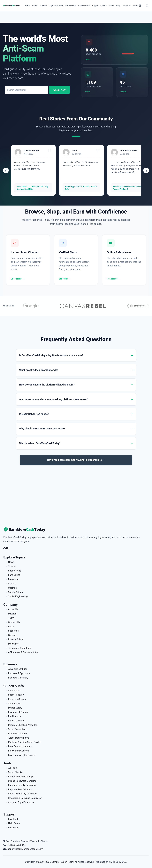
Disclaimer (14, 644)
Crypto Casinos (99, 6)
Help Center (14, 823)
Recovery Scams (17, 699)
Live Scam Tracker (18, 734)
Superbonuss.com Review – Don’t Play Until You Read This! (32, 188)
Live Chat (13, 819)
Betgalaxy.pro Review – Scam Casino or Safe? (81, 188)
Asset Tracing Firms (19, 738)
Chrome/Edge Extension (21, 802)
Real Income (15, 716)
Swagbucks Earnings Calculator (25, 798)
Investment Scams (18, 712)
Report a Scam (16, 721)
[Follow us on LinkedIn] (7, 548)
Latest (35, 6)
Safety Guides (15, 592)
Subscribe (13, 631)
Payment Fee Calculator (21, 789)
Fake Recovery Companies (22, 755)
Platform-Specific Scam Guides (25, 742)
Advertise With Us (18, 669)
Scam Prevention (17, 729)
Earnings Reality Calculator (22, 785)
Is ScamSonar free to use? (34, 414)
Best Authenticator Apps (21, 776)
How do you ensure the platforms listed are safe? (47, 385)
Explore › (123, 92)
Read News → (113, 279)
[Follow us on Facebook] (5, 548)
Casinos (12, 588)
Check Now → (17, 279)
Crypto (12, 583)
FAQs (11, 627)
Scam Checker (16, 772)
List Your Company (18, 678)
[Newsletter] (140, 6)
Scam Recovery (16, 695)
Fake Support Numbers (20, 746)
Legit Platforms (56, 6)
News (11, 562)
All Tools (13, 768)
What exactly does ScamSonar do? (39, 370)
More (136, 6)
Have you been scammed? (76, 460)
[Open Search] (147, 6)
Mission (12, 614)
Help (118, 6)
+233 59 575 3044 (16, 845)
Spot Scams (15, 703)
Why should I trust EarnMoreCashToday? (42, 429)
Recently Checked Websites (23, 725)
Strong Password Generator (23, 781)
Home (27, 6)
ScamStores (15, 571)
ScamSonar (14, 691)
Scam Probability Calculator (23, 794)
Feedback (13, 828)
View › (88, 60)
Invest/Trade (84, 6)
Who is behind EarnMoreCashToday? (40, 443)
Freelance (13, 579)
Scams (43, 6)
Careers (12, 635)
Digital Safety (15, 708)
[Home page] (12, 6)
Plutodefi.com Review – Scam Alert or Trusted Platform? (129, 188)
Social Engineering (18, 596)
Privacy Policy (15, 639)
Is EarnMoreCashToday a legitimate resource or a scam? (51, 355)
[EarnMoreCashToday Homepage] (26, 530)
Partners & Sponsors (19, 673)
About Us (127, 6)
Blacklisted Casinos (19, 751)
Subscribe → (65, 279)
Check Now (59, 90)
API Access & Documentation (24, 652)
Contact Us (14, 622)
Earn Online (71, 6)
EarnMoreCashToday (62, 862)
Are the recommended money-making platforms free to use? (53, 399)
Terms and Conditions (20, 648)
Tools (111, 6)
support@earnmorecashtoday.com (25, 849)
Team (11, 618)
